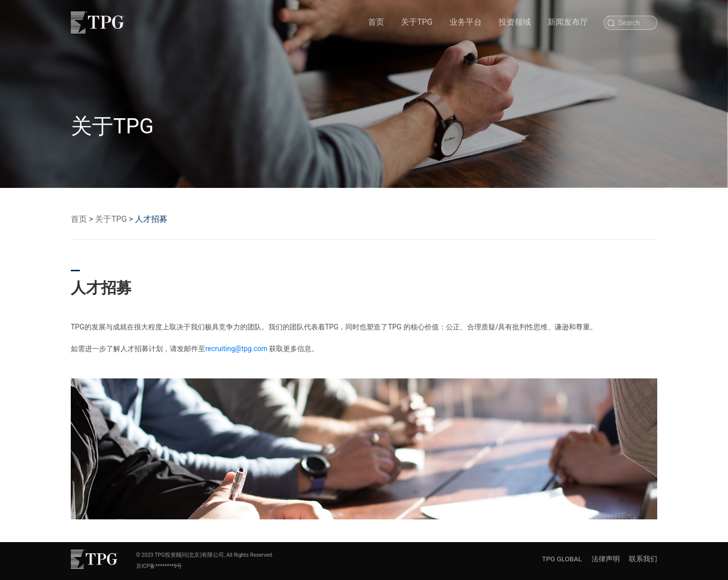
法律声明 (606, 559)
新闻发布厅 (568, 22)
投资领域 (515, 22)
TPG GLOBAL (562, 559)
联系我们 (643, 559)
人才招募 (151, 219)
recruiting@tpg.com (236, 349)
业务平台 (466, 22)
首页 (376, 21)
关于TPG (417, 22)
